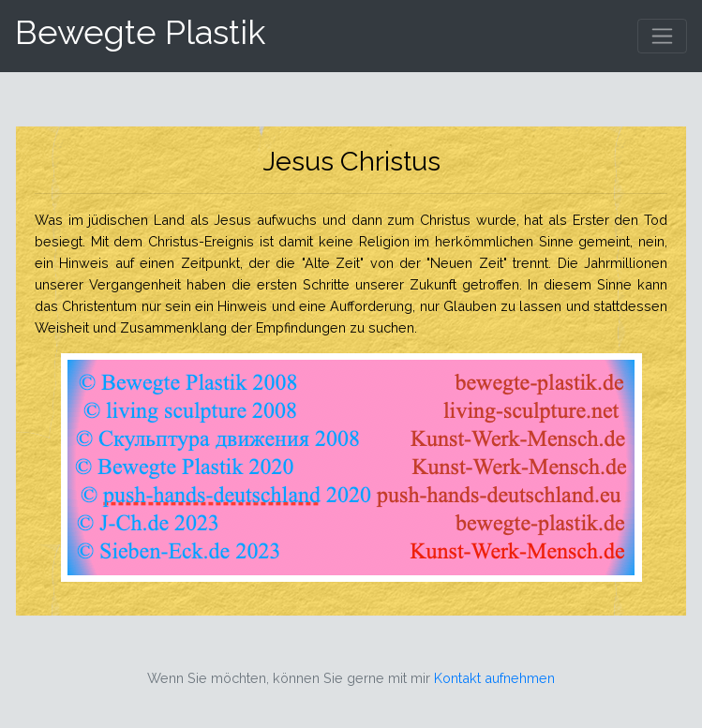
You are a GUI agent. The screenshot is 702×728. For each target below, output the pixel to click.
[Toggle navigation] (662, 36)
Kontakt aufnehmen (494, 678)
